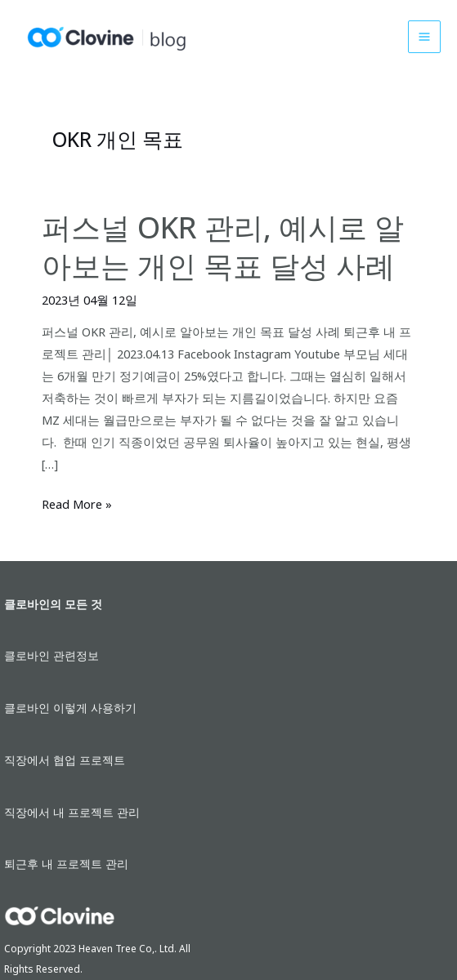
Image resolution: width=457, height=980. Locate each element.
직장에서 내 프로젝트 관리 (72, 812)
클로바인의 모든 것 (53, 604)
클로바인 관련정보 (52, 655)
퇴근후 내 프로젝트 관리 (66, 864)
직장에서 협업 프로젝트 (65, 760)
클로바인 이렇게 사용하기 (70, 708)
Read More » (77, 504)
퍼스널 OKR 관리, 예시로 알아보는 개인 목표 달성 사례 (223, 246)
